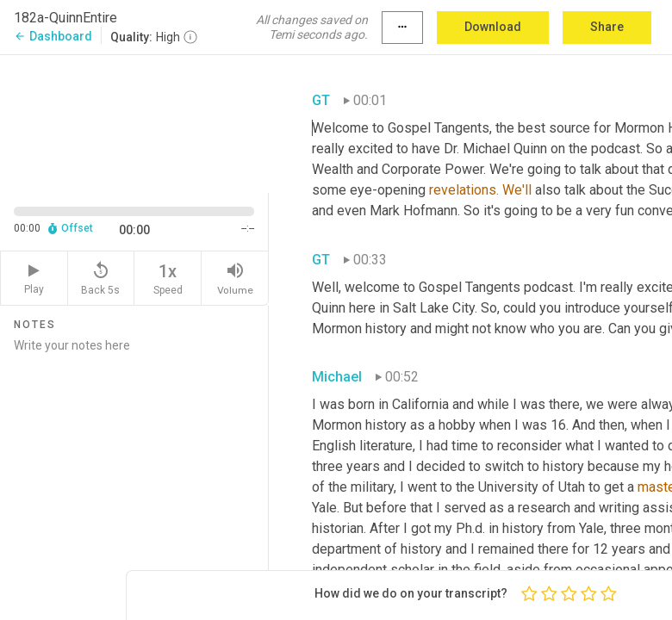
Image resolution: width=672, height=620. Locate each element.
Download (493, 27)
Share (607, 27)
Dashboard (53, 36)
